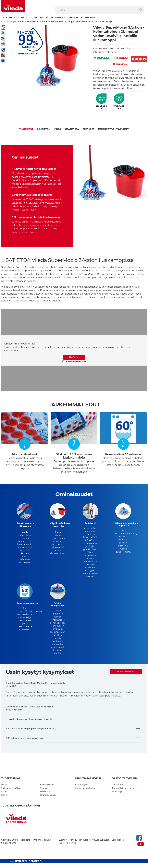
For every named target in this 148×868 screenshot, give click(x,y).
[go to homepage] (13, 6)
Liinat (4, 796)
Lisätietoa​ (44, 129)
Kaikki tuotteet (15, 17)
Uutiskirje (117, 796)
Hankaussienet (47, 789)
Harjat (4, 800)
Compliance (118, 845)
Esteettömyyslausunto (87, 793)
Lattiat (33, 17)
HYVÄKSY (74, 357)
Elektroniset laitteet (11, 793)
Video (58, 129)
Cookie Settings (68, 848)
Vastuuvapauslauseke (100, 845)
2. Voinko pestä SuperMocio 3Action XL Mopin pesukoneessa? (30, 713)
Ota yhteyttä (82, 789)
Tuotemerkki (119, 789)
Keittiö (44, 17)
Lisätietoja (72, 129)
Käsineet (44, 793)
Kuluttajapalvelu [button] (88, 783)
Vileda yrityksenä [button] (125, 783)
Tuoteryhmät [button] (11, 783)
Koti (3, 22)
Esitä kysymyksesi (126, 676)
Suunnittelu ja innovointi (125, 793)
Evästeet (63, 845)
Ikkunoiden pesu (48, 800)
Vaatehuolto (59, 17)
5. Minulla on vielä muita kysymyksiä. (25, 743)
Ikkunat (74, 17)
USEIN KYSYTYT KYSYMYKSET (113, 129)
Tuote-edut (26, 129)
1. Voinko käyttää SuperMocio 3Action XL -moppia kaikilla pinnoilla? (35, 689)
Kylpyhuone (88, 17)
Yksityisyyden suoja (78, 845)
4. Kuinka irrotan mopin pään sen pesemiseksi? (31, 733)
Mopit (13, 22)
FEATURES (89, 129)
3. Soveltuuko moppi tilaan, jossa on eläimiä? (29, 724)
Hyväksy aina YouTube (74, 362)
